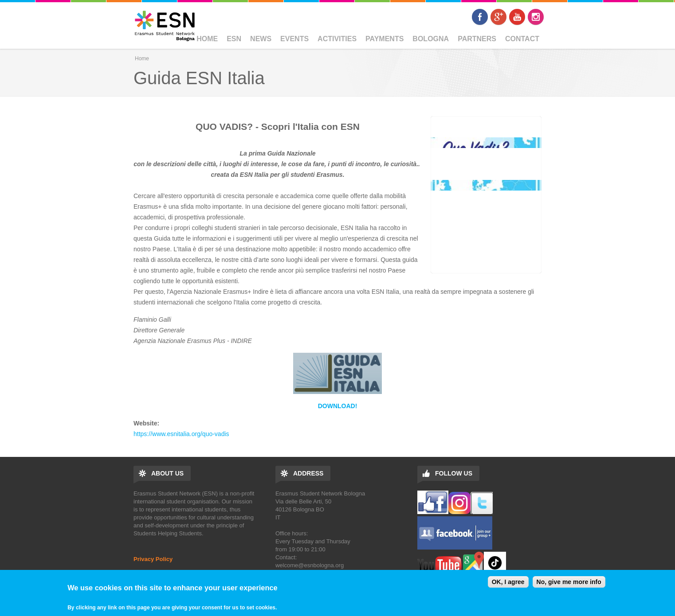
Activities (337, 39)
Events (294, 39)
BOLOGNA (431, 39)
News (261, 39)
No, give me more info (569, 582)
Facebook (480, 17)
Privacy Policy (153, 559)
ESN (234, 39)
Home (207, 39)
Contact (522, 39)
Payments (385, 39)
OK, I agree (508, 582)
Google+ (498, 17)
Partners (477, 39)
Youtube (517, 17)
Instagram (536, 17)
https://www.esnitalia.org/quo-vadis (181, 434)
